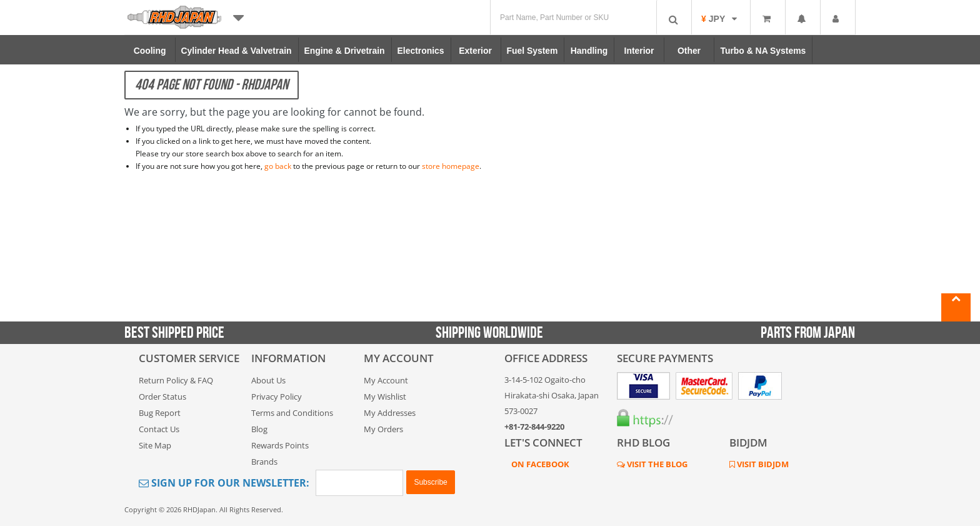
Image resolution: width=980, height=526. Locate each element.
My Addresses (390, 413)
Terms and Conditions (292, 413)
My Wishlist (385, 397)
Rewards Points (280, 445)
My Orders (383, 429)
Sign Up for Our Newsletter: (224, 483)
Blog (259, 429)
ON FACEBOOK (539, 464)
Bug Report (160, 413)
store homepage (451, 166)
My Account (386, 380)
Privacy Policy (277, 397)
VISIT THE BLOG (656, 464)
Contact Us (159, 429)
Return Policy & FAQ (176, 380)
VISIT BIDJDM (762, 464)
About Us (268, 380)
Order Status (162, 397)
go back (278, 166)
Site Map (155, 445)
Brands (264, 462)
